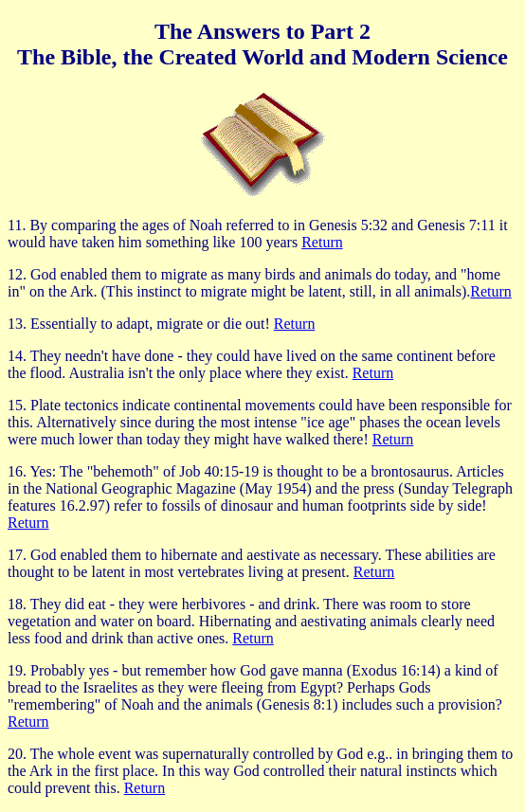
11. (17, 225)
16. (17, 471)
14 (15, 356)
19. (17, 670)
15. (17, 405)
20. (17, 754)
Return (322, 242)
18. (17, 604)
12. (17, 274)
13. (17, 324)
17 (15, 555)
